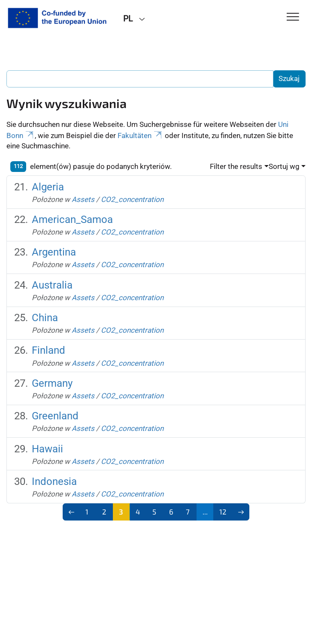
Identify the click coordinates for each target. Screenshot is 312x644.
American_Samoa (72, 220)
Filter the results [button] (236, 166)
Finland (48, 350)
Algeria (48, 187)
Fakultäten (140, 135)
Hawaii (47, 449)
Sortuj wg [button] (284, 166)
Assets (83, 199)
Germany (52, 383)
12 (223, 512)
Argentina (54, 252)
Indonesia (54, 481)
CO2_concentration (132, 199)
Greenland (55, 416)
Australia (52, 285)
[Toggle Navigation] (293, 17)
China (45, 318)
